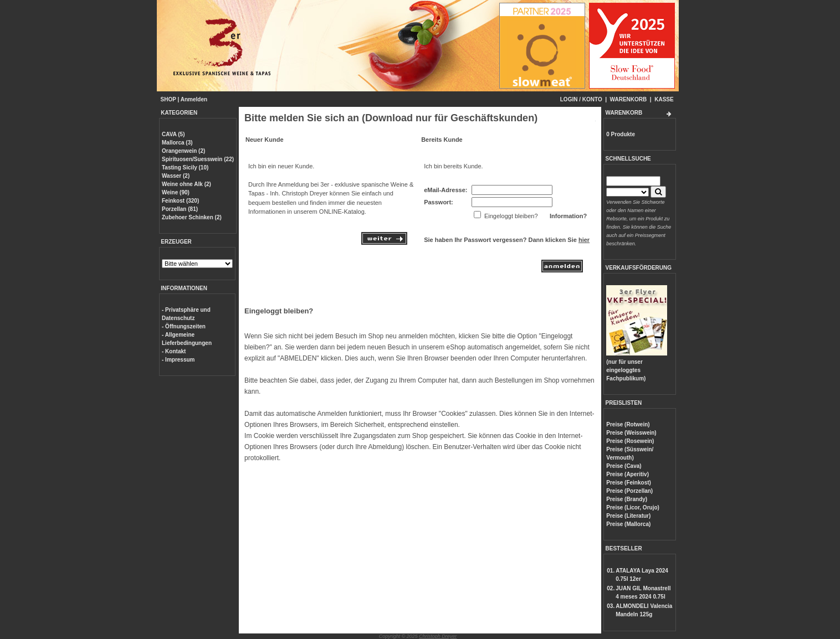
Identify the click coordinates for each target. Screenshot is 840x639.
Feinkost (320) (180, 201)
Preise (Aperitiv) (628, 474)
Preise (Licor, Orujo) (633, 507)
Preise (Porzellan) (629, 491)
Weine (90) (176, 192)
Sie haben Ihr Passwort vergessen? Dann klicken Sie (507, 240)
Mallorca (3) (177, 143)
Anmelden (194, 99)
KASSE (664, 99)
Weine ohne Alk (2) (186, 184)
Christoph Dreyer (438, 636)
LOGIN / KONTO (581, 99)
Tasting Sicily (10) (185, 168)
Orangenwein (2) (183, 151)
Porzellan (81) (180, 209)
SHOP (168, 99)
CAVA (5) (173, 134)
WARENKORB (629, 99)
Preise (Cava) (624, 466)
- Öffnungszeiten (184, 326)
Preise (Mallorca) (628, 524)
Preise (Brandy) (627, 499)
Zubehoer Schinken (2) (192, 217)
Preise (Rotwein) (628, 424)
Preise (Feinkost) (629, 483)
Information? (568, 216)
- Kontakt (174, 351)
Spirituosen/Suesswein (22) (198, 159)
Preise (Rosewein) (630, 441)
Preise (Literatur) (628, 516)
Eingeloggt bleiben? (279, 311)
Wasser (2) (176, 176)
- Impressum (178, 360)
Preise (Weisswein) (631, 433)
